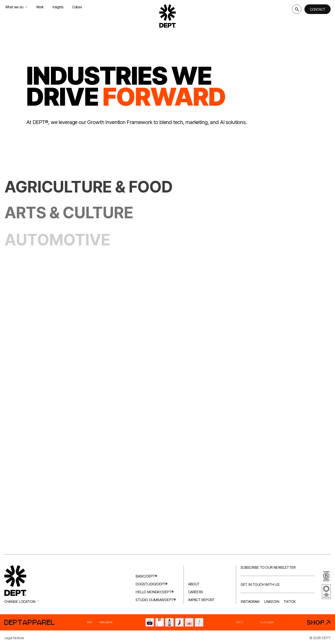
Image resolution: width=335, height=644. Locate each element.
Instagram (250, 602)
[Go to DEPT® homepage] (168, 16)
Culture (77, 7)
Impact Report (201, 600)
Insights (58, 7)
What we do (16, 7)
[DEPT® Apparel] (167, 622)
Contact (318, 9)
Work (40, 7)
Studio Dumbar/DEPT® (156, 600)
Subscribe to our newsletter (268, 567)
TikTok (290, 602)
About (194, 584)
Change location (22, 602)
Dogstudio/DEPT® (151, 584)
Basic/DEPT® (146, 576)
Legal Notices (14, 638)
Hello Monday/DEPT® (154, 592)
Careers (195, 592)
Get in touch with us (260, 584)
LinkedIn (272, 602)
